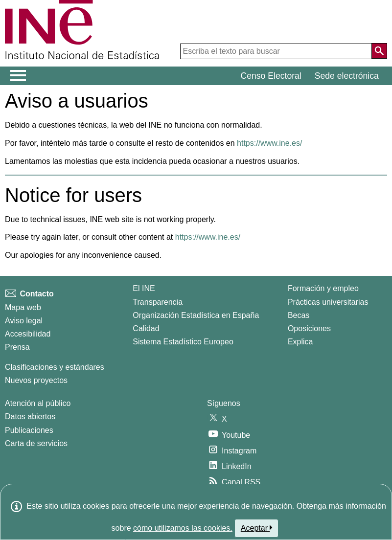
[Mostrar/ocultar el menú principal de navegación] (18, 76)
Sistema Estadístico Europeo (183, 342)
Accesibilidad (28, 334)
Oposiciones (309, 328)
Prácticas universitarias (328, 302)
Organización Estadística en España (196, 315)
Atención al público (38, 403)
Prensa (17, 347)
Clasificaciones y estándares (55, 367)
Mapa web (23, 307)
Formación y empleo (323, 288)
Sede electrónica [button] (347, 76)
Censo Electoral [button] (271, 76)
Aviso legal (24, 321)
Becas (299, 315)
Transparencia (158, 302)
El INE (144, 288)
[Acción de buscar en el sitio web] (379, 51)
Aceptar (257, 528)
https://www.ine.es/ (269, 143)
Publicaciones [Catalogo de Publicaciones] (29, 430)
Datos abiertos (30, 416)
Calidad (146, 328)
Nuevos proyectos (36, 380)
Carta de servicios (36, 443)
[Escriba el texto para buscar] (276, 51)
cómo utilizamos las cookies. (183, 528)
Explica (300, 342)
